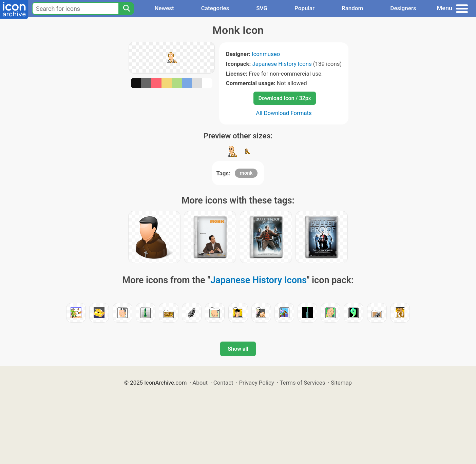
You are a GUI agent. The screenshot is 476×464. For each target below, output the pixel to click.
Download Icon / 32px (284, 98)
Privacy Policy (256, 383)
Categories (215, 8)
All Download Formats (284, 113)
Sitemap (341, 383)
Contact (223, 383)
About (200, 383)
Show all (238, 349)
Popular (304, 8)
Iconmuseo (266, 54)
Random (352, 8)
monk (246, 173)
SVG (262, 8)
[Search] (126, 8)
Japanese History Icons (282, 64)
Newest (164, 8)
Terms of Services (302, 383)
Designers (403, 8)
